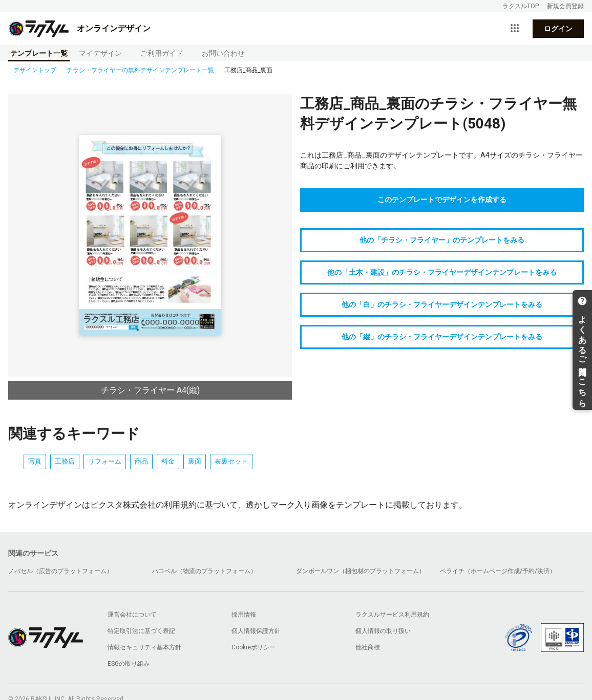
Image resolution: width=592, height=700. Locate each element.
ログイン (558, 29)
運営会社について (132, 615)
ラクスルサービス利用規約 (392, 615)
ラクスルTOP (521, 6)
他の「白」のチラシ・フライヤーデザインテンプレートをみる (442, 304)
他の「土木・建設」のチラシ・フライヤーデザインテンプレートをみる (442, 272)
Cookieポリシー (253, 647)
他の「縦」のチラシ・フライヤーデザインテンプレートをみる (442, 337)
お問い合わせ (223, 53)
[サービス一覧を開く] (515, 29)
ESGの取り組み (129, 664)
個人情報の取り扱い (383, 631)
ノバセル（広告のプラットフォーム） (60, 571)
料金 (168, 461)
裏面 (195, 461)
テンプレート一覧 (39, 53)
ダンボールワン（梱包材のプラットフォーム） (361, 571)
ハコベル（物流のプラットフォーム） (204, 571)
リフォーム (105, 461)
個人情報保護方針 (256, 631)
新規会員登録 (565, 6)
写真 (35, 461)
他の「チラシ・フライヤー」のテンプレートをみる (442, 240)
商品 (141, 461)
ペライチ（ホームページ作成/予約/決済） (498, 571)
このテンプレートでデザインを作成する (442, 200)
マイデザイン (100, 53)
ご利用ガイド (162, 53)
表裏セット (231, 461)
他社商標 (368, 647)
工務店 (65, 461)
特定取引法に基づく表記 (141, 631)
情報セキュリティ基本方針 (144, 647)
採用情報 (244, 615)
